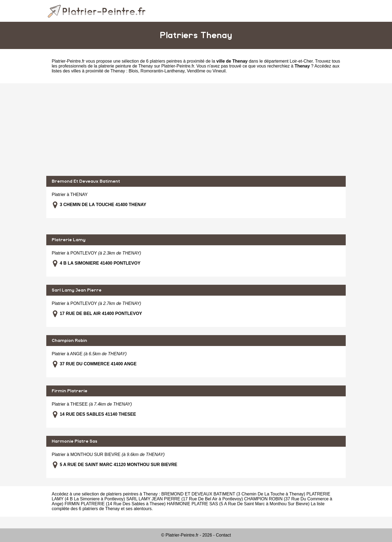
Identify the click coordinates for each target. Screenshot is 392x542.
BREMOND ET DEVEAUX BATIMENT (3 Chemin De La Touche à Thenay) (233, 494)
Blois (134, 71)
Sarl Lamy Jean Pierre (77, 290)
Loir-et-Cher (301, 61)
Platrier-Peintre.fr (68, 61)
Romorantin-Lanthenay (163, 71)
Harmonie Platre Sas (74, 441)
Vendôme (196, 71)
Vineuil (219, 71)
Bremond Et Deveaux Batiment (86, 181)
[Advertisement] (196, 130)
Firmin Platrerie (70, 391)
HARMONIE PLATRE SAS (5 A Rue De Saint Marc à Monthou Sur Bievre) (238, 504)
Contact (223, 535)
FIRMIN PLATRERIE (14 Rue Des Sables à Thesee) (115, 504)
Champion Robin (69, 341)
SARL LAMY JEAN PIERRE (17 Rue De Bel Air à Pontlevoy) (185, 499)
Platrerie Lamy (69, 240)
